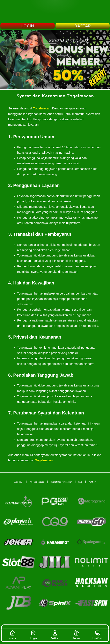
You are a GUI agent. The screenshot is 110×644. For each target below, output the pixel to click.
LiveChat (98, 635)
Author (92, 482)
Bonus (76, 635)
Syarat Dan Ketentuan (61, 482)
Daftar (55, 635)
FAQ (80, 482)
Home (12, 635)
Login (34, 635)
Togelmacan (42, 108)
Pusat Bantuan (37, 482)
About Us (19, 482)
